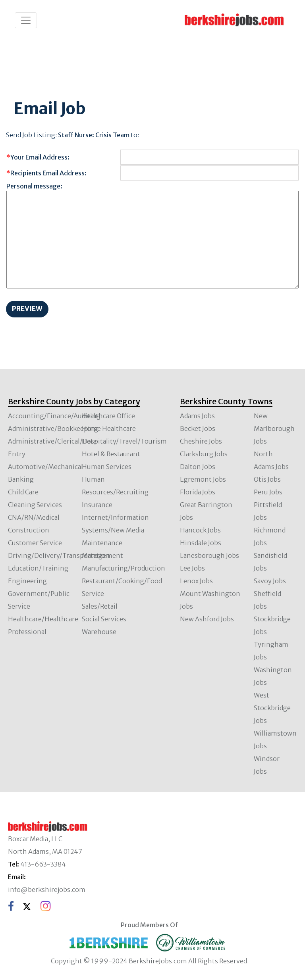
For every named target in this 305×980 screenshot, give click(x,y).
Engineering (27, 581)
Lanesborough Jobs (209, 555)
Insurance (97, 505)
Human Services (107, 467)
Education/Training (38, 568)
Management (102, 555)
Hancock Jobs (200, 530)
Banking (21, 479)
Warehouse (99, 632)
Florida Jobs (198, 492)
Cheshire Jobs (201, 441)
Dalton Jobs (198, 467)
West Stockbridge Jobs (272, 708)
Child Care (23, 492)
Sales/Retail (100, 606)
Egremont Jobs (203, 479)
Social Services (104, 619)
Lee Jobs (192, 568)
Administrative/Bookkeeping (53, 429)
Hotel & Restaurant (111, 454)
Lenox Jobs (196, 581)
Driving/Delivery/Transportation (59, 555)
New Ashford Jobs (207, 619)
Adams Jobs (197, 416)
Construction (29, 530)
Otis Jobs (267, 479)
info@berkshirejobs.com (47, 890)
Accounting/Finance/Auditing (54, 416)
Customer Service (35, 543)
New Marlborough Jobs (274, 429)
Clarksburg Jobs (204, 454)
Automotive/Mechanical (45, 467)
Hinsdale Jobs (201, 543)
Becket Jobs (198, 429)
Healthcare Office (108, 416)
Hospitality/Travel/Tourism (124, 441)
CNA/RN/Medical (34, 517)
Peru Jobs (268, 492)
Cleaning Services (35, 505)
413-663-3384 (43, 864)
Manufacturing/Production (124, 568)
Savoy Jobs (270, 581)
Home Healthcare (109, 429)
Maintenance (102, 543)
